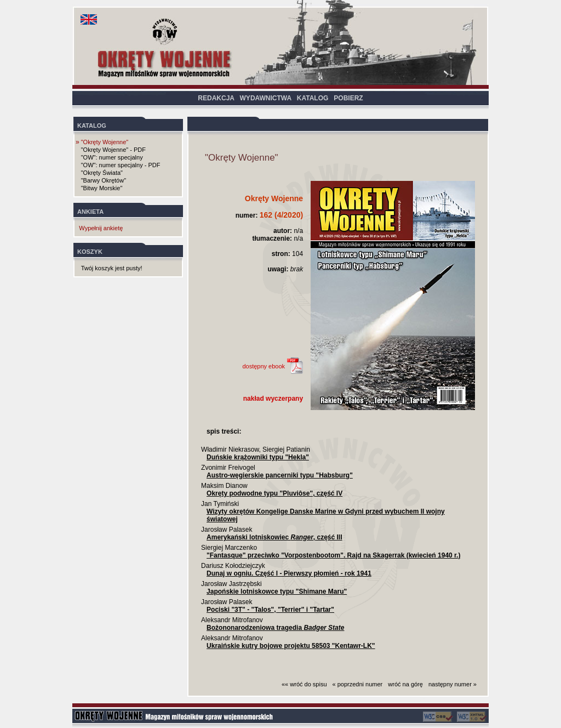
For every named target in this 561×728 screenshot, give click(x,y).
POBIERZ (348, 98)
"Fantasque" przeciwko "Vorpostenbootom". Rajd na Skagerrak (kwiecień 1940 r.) (333, 555)
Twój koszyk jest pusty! (112, 268)
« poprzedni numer (358, 684)
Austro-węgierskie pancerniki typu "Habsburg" (280, 475)
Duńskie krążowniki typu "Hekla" (258, 457)
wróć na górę (405, 684)
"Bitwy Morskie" (102, 188)
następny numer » (453, 684)
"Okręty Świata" (102, 173)
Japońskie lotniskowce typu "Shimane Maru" (277, 591)
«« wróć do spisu (304, 684)
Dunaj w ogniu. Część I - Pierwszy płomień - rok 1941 (289, 573)
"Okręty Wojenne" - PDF (113, 150)
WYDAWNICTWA (266, 98)
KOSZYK (90, 252)
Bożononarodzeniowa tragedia (275, 628)
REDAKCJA (216, 98)
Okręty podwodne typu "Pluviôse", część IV (274, 493)
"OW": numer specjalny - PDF (121, 165)
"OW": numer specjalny (112, 157)
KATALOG (313, 98)
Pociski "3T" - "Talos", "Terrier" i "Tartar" (270, 610)
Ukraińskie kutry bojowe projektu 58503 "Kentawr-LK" (291, 646)
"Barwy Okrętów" (104, 180)
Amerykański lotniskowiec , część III (274, 537)
